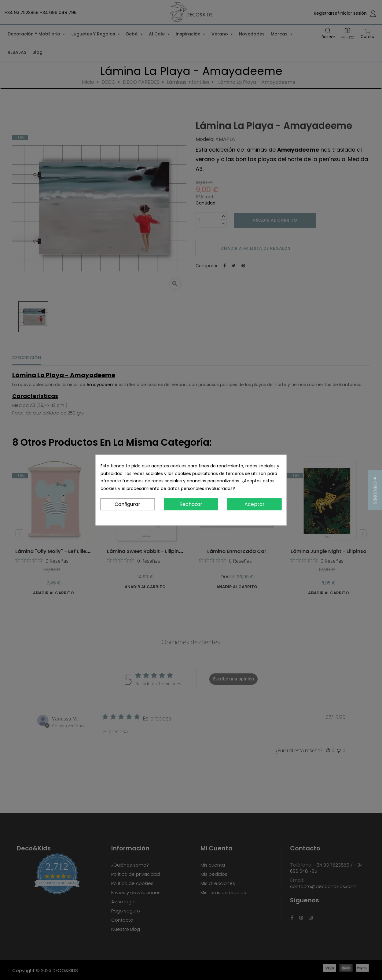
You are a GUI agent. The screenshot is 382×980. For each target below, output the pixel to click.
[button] (375, 490)
